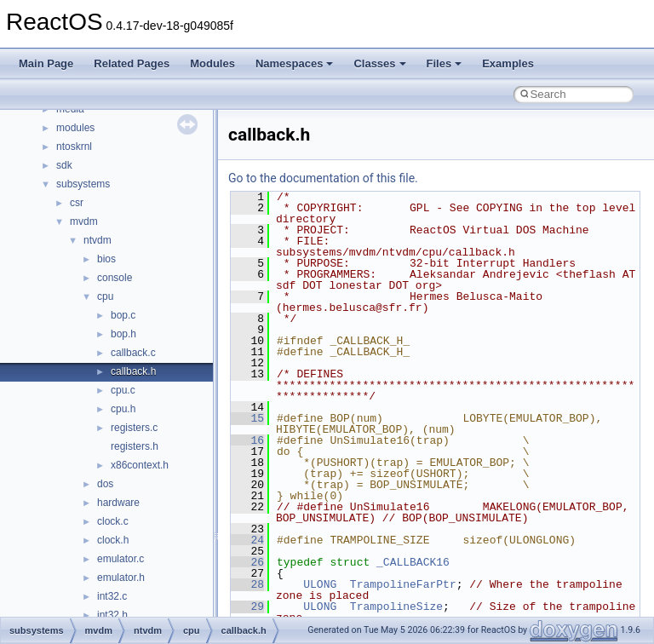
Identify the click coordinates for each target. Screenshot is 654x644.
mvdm (84, 221)
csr (77, 203)
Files (445, 63)
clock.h (113, 540)
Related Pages (132, 63)
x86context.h (140, 465)
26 (247, 562)
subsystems (83, 184)
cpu (105, 296)
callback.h (133, 371)
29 (247, 607)
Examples (508, 63)
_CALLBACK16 (413, 562)
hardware (118, 503)
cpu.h (123, 409)
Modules (212, 63)
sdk (64, 165)
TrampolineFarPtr (403, 584)
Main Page (46, 63)
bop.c (123, 315)
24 (247, 540)
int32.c (112, 596)
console (115, 278)
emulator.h (121, 578)
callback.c (133, 353)
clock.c (113, 521)
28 (247, 584)
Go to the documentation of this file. (323, 178)
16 (247, 440)
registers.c (134, 428)
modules (75, 128)
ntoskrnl (74, 147)
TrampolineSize (396, 607)
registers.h (135, 446)
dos (105, 484)
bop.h (123, 334)
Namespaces (295, 63)
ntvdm (98, 240)
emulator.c (120, 559)
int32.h (112, 615)
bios (106, 259)
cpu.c (123, 390)
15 (247, 418)
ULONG (320, 584)
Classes (379, 63)
